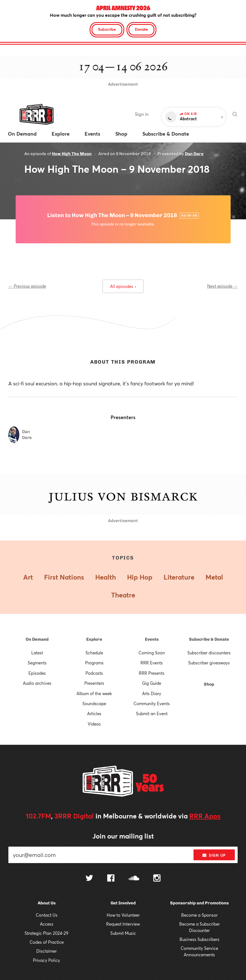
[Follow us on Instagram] (157, 879)
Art (28, 577)
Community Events (152, 703)
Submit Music (123, 933)
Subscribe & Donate (209, 639)
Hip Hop (140, 577)
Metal (214, 577)
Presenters (94, 683)
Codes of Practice (47, 942)
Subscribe (107, 29)
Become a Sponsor (199, 915)
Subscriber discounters (209, 653)
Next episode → (222, 286)
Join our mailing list (123, 836)
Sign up (214, 855)
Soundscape (94, 703)
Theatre (123, 595)
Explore (94, 639)
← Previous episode (27, 286)
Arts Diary (152, 693)
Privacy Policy (46, 960)
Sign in (142, 114)
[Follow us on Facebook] (111, 879)
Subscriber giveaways (209, 663)
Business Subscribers (200, 939)
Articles (94, 714)
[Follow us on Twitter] (89, 879)
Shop (209, 684)
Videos (94, 724)
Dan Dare (194, 154)
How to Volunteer (123, 915)
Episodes (37, 673)
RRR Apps (205, 816)
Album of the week (94, 693)
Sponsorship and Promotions (199, 903)
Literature (179, 577)
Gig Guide (152, 683)
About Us (47, 903)
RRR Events (152, 663)
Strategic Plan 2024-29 (46, 933)
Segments (37, 663)
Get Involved (123, 903)
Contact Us (47, 915)
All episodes (123, 286)
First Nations (64, 577)
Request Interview (123, 924)
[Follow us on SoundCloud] (134, 879)
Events (152, 639)
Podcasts (94, 673)
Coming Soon (152, 653)
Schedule (94, 653)
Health (106, 577)
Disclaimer (46, 951)
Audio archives (37, 683)
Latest (37, 653)
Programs (94, 663)
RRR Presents (152, 673)
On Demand (37, 639)
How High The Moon (72, 154)
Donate (141, 29)
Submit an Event (152, 714)
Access (47, 924)
